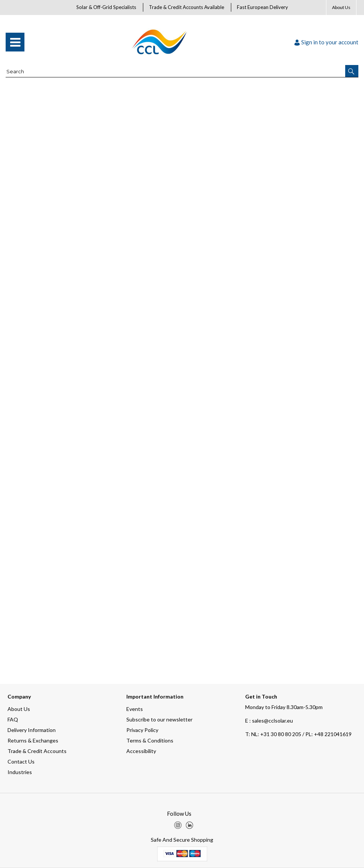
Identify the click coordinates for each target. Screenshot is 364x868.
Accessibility (141, 751)
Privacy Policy (142, 730)
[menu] (15, 42)
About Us (341, 7)
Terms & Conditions (150, 740)
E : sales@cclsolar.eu (269, 721)
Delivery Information (32, 730)
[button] (352, 71)
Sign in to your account (326, 42)
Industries (20, 772)
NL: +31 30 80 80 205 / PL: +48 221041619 (298, 734)
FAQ (13, 719)
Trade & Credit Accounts (37, 751)
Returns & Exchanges (33, 740)
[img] (178, 825)
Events (135, 709)
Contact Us (21, 761)
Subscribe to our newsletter (159, 719)
